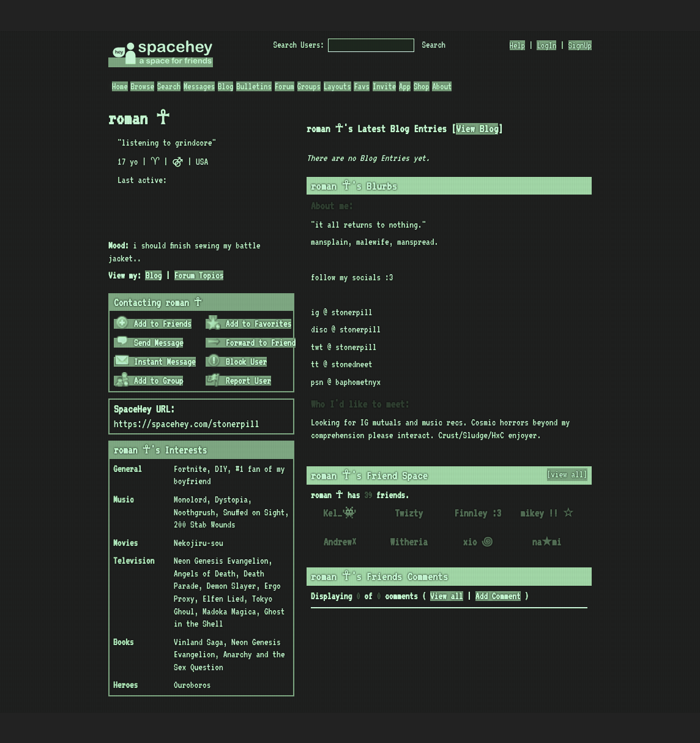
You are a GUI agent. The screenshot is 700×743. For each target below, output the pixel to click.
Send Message (149, 343)
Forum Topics (199, 275)
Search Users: (299, 45)
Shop (422, 86)
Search (434, 45)
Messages (199, 86)
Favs (362, 86)
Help (518, 45)
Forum (285, 86)
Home (120, 86)
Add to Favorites (249, 324)
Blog (226, 86)
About (442, 86)
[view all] (568, 474)
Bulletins (254, 86)
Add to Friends (153, 324)
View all (447, 596)
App (405, 86)
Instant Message (155, 362)
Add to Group (149, 381)
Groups (309, 86)
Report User (239, 381)
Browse (142, 86)
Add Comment (498, 596)
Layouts (337, 86)
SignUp (580, 45)
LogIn (546, 45)
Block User (237, 362)
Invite (384, 86)
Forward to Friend (251, 343)
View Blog (477, 129)
